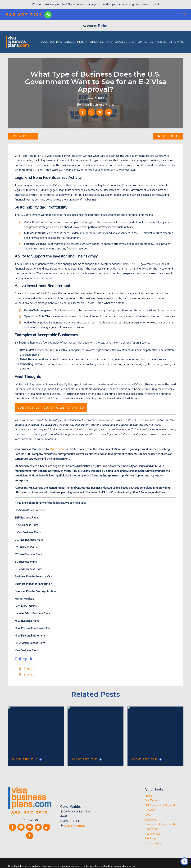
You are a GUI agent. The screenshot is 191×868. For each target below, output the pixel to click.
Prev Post (23, 136)
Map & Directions (75, 826)
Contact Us (152, 829)
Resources (151, 819)
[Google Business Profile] (38, 827)
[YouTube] (30, 827)
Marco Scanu (57, 449)
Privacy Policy (153, 843)
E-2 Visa (29, 674)
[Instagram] (21, 827)
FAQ (148, 815)
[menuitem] (44, 42)
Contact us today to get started (51, 408)
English (28, 668)
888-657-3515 (24, 15)
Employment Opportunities (161, 824)
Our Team (151, 800)
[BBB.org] (30, 836)
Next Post (168, 136)
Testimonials (153, 834)
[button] (184, 861)
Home (148, 796)
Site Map (150, 838)
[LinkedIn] (47, 827)
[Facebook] (12, 827)
